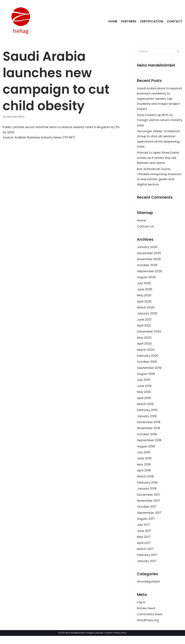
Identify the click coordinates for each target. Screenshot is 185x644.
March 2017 (146, 556)
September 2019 (149, 372)
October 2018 (147, 440)
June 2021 (144, 323)
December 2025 (149, 256)
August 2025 (147, 280)
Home (112, 21)
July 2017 (144, 531)
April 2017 (144, 550)
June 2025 (145, 293)
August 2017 (146, 525)
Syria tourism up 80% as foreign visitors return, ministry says (156, 121)
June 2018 (145, 464)
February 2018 (148, 489)
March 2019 (146, 409)
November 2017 (149, 507)
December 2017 (149, 501)
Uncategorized (148, 589)
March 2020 (146, 354)
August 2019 (146, 378)
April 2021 (144, 329)
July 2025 (144, 286)
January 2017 (147, 568)
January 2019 (147, 421)
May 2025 (144, 298)
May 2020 (144, 342)
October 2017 (147, 513)
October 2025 (148, 268)
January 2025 (148, 317)
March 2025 (146, 311)
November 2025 (149, 262)
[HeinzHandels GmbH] (21, 21)
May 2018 (144, 470)
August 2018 (146, 452)
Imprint (109, 641)
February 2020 (148, 360)
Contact (175, 21)
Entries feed (146, 616)
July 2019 (144, 384)
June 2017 (144, 538)
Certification (151, 21)
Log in (141, 610)
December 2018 (149, 427)
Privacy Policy (120, 641)
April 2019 (144, 403)
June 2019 (145, 391)
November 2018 (149, 433)
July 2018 (144, 458)
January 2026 (148, 249)
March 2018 (146, 482)
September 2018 (149, 446)
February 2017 (147, 562)
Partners (128, 21)
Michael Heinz (16, 117)
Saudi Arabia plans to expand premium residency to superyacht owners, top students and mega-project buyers (159, 99)
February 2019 (148, 415)
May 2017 (144, 544)
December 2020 (149, 335)
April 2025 (144, 305)
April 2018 (144, 476)
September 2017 (149, 519)
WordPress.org (148, 628)
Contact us (146, 229)
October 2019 (147, 366)
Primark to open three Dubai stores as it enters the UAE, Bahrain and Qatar (159, 159)
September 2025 (150, 274)
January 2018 (147, 495)
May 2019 (144, 397)
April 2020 (144, 348)
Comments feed (150, 622)
